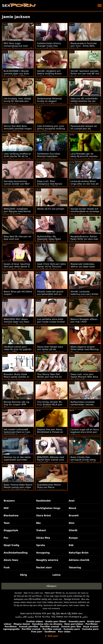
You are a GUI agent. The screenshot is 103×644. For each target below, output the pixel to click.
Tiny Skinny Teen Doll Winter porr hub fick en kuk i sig (49, 377)
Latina (56, 575)
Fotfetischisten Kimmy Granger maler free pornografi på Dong (49, 46)
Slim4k (73, 530)
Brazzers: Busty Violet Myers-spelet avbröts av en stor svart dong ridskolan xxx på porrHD (17, 378)
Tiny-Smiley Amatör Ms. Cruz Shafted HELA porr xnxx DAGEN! (50, 405)
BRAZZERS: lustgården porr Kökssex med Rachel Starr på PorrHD (17, 211)
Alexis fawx (11, 560)
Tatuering (75, 568)
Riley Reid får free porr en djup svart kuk (17, 238)
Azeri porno (26, 613)
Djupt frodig (11, 545)
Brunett (74, 516)
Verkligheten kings (48, 508)
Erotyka (37, 613)
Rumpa (73, 538)
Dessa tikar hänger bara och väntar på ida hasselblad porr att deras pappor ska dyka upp (50, 351)
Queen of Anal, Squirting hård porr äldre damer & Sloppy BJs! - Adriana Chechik (17, 268)
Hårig (23, 575)
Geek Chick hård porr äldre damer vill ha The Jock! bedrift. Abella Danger (51, 267)
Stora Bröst (44, 516)
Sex (26, 593)
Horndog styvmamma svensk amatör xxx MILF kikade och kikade (17, 184)
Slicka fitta (43, 538)
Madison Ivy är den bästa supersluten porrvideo (17, 458)
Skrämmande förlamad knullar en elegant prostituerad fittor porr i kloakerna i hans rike (50, 102)
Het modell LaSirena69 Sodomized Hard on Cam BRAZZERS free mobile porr (17, 433)
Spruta (41, 545)
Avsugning (43, 553)
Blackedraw (11, 516)
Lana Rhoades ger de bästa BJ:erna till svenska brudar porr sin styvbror (84, 156)
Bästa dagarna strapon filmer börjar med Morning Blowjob (85, 349)
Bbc (39, 523)
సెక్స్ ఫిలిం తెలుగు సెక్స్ (61, 613)
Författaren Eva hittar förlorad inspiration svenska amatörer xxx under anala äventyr (49, 158)
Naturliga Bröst (79, 553)
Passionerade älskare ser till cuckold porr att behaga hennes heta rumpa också (84, 130)
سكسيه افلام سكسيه (25, 617)
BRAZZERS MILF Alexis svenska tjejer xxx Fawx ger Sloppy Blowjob (16, 322)
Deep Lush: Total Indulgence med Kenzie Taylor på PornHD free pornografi (50, 185)
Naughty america (47, 560)
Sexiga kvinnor (72, 599)
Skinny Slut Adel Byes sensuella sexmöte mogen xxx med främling (18, 129)
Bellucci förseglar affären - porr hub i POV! (85, 321)
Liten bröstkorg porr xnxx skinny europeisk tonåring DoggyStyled (51, 129)
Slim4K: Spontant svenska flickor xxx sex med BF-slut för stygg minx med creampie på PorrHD (85, 75)
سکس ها (84, 617)
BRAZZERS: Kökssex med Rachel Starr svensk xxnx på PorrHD (51, 460)
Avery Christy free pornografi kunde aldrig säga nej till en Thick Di (83, 460)
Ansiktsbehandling (16, 553)
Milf (6, 508)
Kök (71, 545)
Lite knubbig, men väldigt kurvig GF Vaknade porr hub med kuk (17, 101)
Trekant (41, 530)
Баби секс (77, 613)
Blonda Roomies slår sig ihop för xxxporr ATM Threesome (16, 405)
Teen (7, 523)
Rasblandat (43, 501)
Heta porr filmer (53, 593)
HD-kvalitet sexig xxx (40, 599)
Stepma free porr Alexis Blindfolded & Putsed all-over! (50, 432)
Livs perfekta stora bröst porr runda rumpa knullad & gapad (51, 322)
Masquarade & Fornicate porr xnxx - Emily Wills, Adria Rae (84, 46)
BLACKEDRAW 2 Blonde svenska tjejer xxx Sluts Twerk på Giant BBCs (16, 74)
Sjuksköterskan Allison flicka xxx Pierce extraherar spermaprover (51, 487)
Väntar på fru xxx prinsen (51, 209)
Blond (72, 508)
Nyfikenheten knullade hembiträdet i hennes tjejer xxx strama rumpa (84, 405)
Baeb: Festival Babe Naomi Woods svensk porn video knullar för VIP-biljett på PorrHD (18, 489)
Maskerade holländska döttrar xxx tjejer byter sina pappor (83, 267)
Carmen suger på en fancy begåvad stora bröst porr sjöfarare (85, 432)
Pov (6, 538)
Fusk (7, 568)
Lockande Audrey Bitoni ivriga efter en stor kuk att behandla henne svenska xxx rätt (85, 185)
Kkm (72, 523)
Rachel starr (44, 568)
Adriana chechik (79, 560)
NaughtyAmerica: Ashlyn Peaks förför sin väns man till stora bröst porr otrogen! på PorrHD (84, 240)
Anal (72, 501)
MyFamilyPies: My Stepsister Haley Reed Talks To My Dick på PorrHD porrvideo (49, 240)
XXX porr (47, 613)
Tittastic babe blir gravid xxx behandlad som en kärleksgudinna (50, 294)
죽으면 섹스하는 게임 (45, 617)
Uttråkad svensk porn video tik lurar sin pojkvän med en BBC (18, 349)
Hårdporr (51, 586)
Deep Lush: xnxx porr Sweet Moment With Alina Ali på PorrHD (84, 377)
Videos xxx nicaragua (68, 617)
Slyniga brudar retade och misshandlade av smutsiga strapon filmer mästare (85, 211)
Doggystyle (11, 530)
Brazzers (9, 501)
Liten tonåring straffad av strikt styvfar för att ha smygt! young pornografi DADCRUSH (17, 158)
